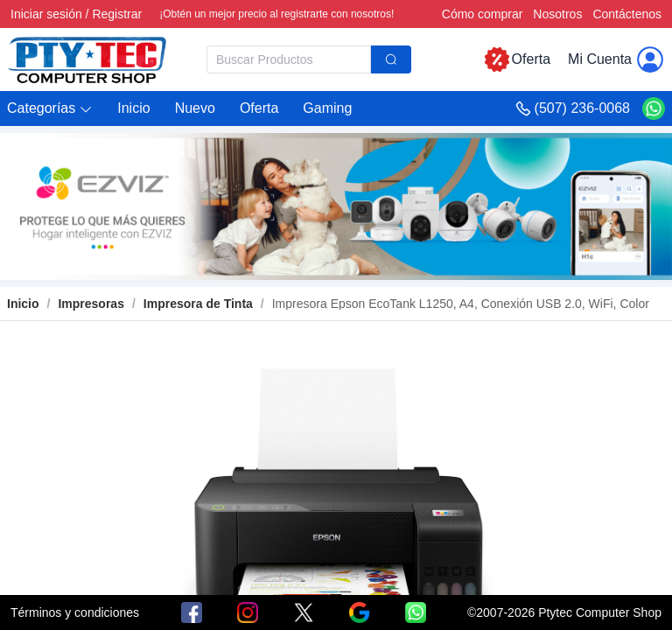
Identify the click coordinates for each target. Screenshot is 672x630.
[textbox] (289, 59)
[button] (50, 109)
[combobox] (309, 59)
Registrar (117, 14)
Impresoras (91, 304)
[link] (91, 304)
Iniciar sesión (46, 14)
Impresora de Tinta (198, 304)
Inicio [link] (23, 304)
